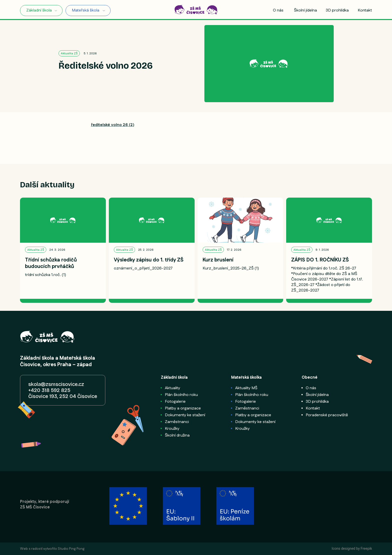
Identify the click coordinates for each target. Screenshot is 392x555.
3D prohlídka (337, 11)
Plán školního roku (181, 395)
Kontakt (365, 11)
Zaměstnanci (177, 422)
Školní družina (177, 435)
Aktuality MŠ (246, 388)
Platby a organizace (183, 408)
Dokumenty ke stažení (185, 415)
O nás (278, 11)
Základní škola (39, 10)
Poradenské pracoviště (327, 415)
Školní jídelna (305, 11)
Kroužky (172, 429)
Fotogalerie (175, 402)
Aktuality (172, 388)
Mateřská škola (86, 10)
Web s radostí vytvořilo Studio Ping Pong (52, 549)
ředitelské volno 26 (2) (113, 125)
